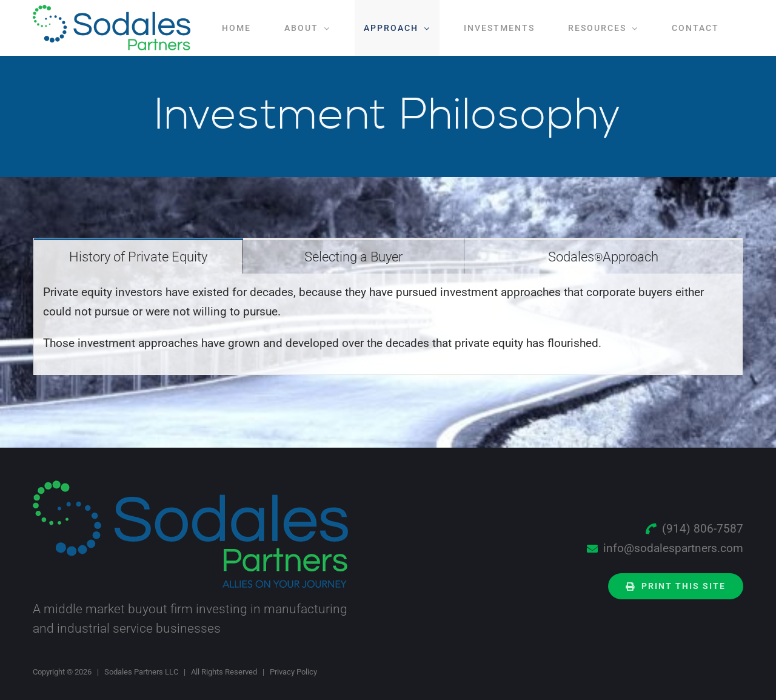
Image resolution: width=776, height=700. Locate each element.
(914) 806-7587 (703, 529)
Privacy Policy (293, 672)
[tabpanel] (388, 324)
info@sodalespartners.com (673, 548)
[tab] (138, 256)
